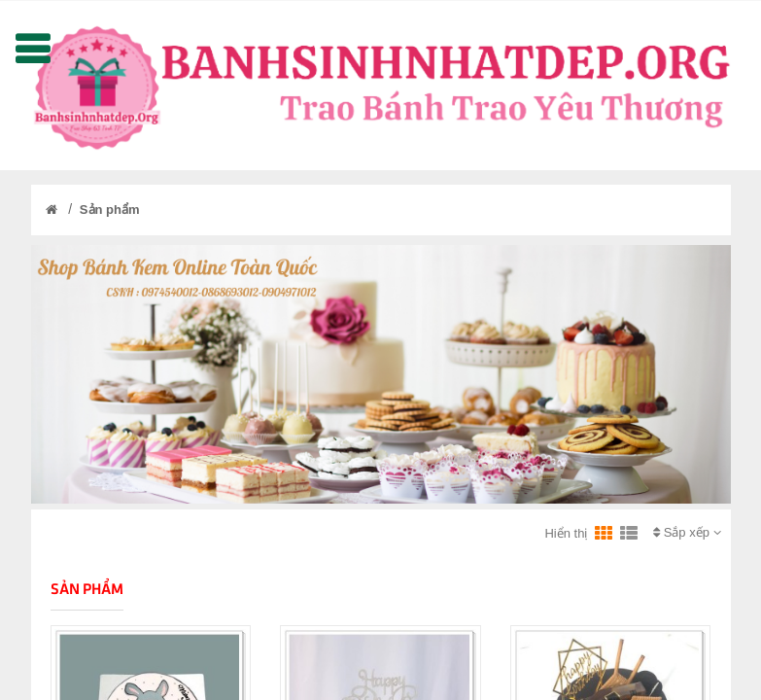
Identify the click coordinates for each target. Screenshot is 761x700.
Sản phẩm (110, 210)
